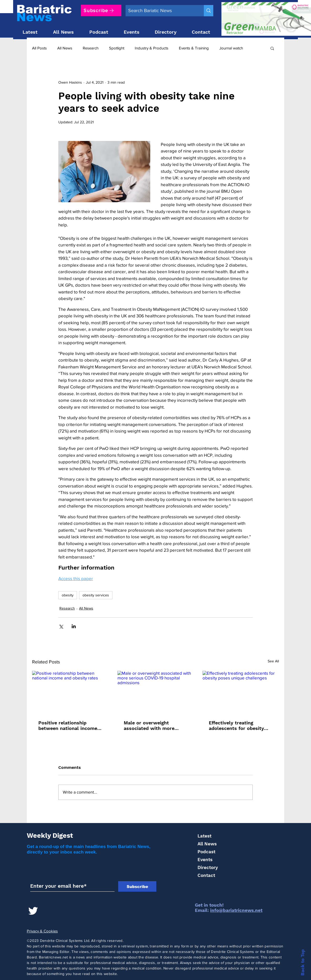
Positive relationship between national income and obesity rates (68, 725)
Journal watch (231, 48)
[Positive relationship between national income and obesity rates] (70, 692)
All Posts (39, 48)
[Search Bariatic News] (160, 11)
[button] (272, 48)
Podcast (206, 852)
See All (273, 661)
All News (65, 48)
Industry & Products (152, 48)
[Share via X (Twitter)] (61, 626)
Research (91, 48)
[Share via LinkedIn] (74, 626)
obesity (68, 595)
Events (205, 860)
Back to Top (303, 962)
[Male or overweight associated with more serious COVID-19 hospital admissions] (156, 692)
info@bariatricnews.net (236, 910)
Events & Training (194, 48)
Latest (204, 836)
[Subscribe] (101, 10)
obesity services (96, 595)
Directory (208, 867)
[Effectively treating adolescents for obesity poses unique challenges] (241, 692)
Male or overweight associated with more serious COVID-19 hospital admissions (154, 725)
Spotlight (117, 48)
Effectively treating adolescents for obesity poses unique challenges (237, 725)
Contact (206, 875)
